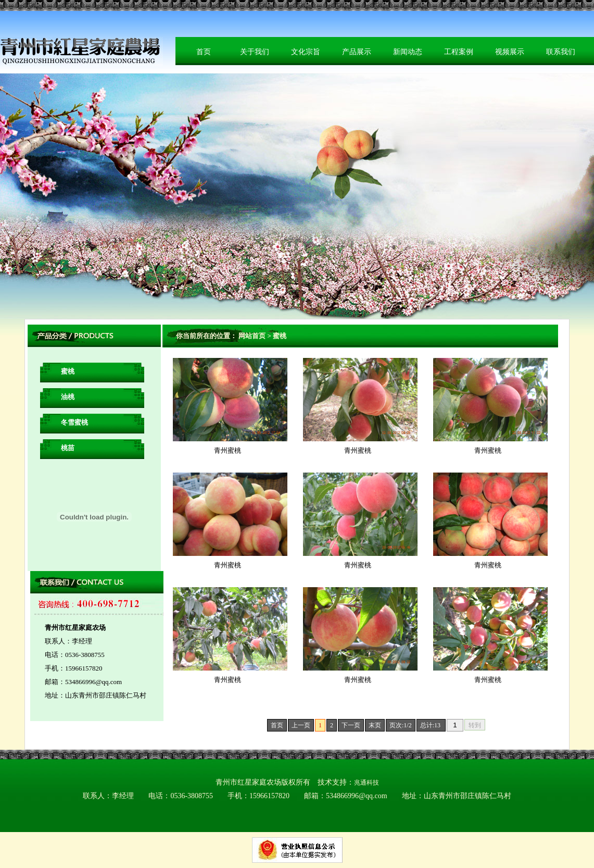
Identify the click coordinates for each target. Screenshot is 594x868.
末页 (375, 725)
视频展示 (510, 52)
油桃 (68, 397)
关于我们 (255, 52)
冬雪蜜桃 (74, 422)
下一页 (351, 725)
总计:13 (431, 725)
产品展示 (357, 52)
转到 (475, 725)
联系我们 (561, 52)
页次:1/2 (401, 725)
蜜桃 (68, 371)
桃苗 (68, 448)
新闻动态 (408, 52)
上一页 (301, 725)
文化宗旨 (306, 52)
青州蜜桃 (228, 450)
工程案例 (459, 52)
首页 (204, 52)
